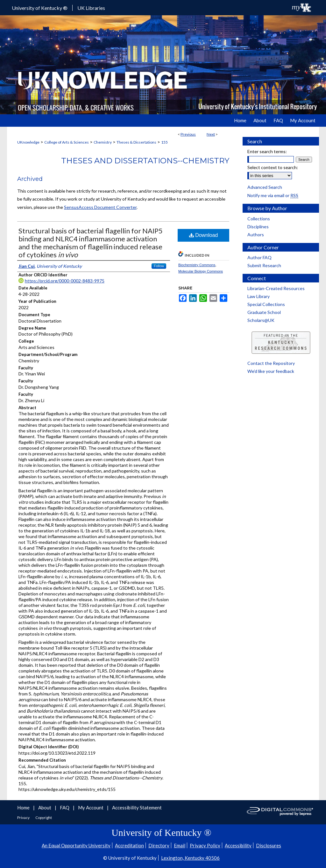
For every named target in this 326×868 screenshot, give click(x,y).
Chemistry (103, 142)
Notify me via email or (273, 195)
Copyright (44, 818)
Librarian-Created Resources (276, 288)
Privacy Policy (205, 845)
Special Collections (266, 304)
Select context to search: (273, 167)
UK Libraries (91, 8)
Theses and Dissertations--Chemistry (145, 161)
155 (164, 142)
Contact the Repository (271, 363)
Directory (159, 845)
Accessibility (238, 845)
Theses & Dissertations (136, 142)
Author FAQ (259, 257)
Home (24, 808)
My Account (91, 808)
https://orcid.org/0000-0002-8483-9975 (65, 281)
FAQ (65, 808)
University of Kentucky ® (40, 8)
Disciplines (258, 227)
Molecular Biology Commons (201, 271)
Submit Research (264, 265)
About (45, 808)
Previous (188, 134)
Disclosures (269, 845)
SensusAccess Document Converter (100, 207)
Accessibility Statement (137, 808)
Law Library (259, 296)
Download (204, 235)
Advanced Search (265, 187)
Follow (159, 266)
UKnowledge (28, 142)
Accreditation (129, 845)
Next (211, 134)
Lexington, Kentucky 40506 (190, 858)
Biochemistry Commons (197, 265)
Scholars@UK (261, 320)
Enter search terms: (267, 151)
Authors (256, 235)
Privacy (24, 818)
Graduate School (264, 312)
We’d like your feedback (271, 371)
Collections (259, 219)
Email (180, 845)
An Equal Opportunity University (76, 845)
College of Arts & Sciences (67, 142)
